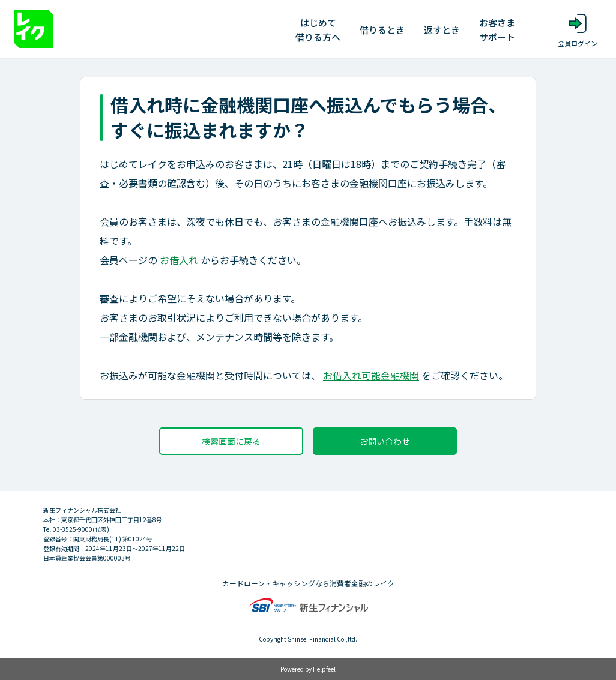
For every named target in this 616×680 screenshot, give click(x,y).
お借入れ (179, 260)
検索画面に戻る (231, 441)
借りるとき (382, 30)
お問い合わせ (385, 441)
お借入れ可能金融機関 (371, 375)
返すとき (442, 30)
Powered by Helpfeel (308, 669)
